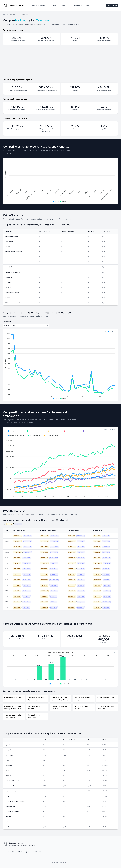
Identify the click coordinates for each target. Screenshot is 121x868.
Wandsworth (24, 15)
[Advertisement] (60, 62)
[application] (60, 181)
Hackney (13, 15)
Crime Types (7, 322)
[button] (56, 201)
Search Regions (112, 5)
